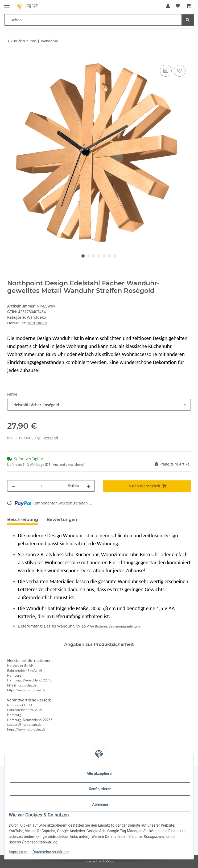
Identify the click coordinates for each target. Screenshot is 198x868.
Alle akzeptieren (100, 774)
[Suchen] (93, 20)
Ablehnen (100, 804)
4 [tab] (99, 256)
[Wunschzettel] (178, 6)
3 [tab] (94, 256)
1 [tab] (83, 256)
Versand (51, 438)
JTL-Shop (108, 861)
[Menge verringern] (13, 486)
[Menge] (42, 486)
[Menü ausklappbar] (7, 3)
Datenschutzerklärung (51, 852)
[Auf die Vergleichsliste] (166, 71)
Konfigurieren (100, 789)
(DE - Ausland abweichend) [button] (65, 465)
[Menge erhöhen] (89, 486)
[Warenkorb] (188, 6)
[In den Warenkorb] (11, 58)
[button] (168, 6)
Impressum (18, 852)
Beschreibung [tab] (23, 520)
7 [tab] (115, 256)
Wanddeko (36, 317)
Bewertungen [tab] (62, 520)
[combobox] (99, 405)
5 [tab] (104, 256)
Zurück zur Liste (23, 41)
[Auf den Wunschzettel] (180, 71)
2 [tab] (88, 256)
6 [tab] (110, 256)
